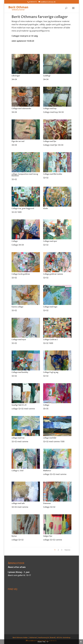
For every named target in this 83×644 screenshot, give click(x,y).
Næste (67, 550)
